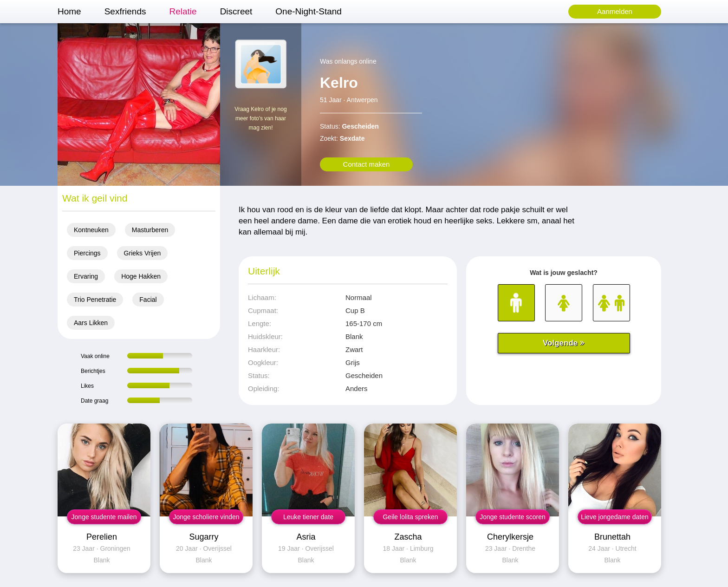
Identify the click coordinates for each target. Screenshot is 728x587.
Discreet (236, 11)
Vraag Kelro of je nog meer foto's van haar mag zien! (260, 118)
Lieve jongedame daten (615, 517)
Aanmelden (615, 11)
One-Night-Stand (309, 11)
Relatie (183, 11)
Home (69, 11)
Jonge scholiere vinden (206, 517)
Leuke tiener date (308, 517)
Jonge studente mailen (104, 517)
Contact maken (367, 164)
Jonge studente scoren (513, 517)
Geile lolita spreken (410, 517)
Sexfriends (125, 11)
